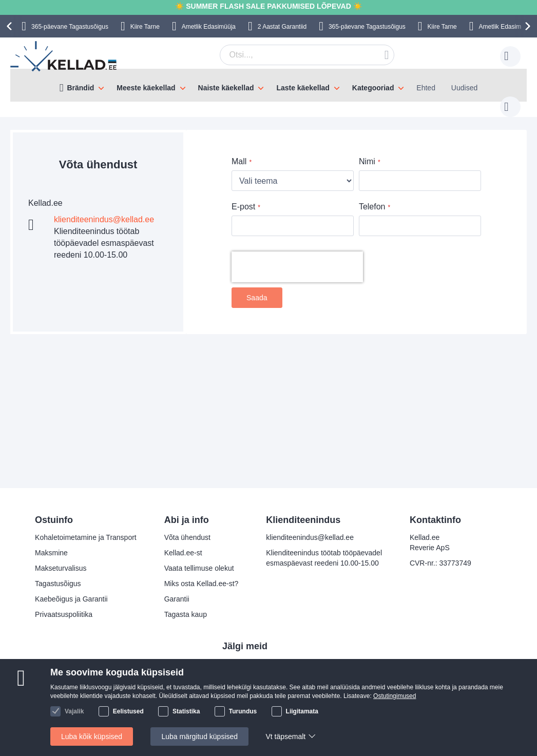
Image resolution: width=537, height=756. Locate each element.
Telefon (372, 196)
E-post (243, 196)
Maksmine (51, 553)
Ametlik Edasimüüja (209, 27)
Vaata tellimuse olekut (199, 568)
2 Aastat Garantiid (282, 27)
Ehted (426, 88)
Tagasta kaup (186, 614)
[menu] (268, 85)
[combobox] (291, 55)
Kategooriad (373, 88)
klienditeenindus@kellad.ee (104, 209)
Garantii (177, 599)
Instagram (246, 681)
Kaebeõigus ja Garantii (71, 599)
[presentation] (11, 26)
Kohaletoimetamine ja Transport (86, 537)
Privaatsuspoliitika (64, 614)
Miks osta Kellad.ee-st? (202, 584)
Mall (239, 151)
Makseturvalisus (61, 568)
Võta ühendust (187, 537)
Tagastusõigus (58, 584)
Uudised (464, 88)
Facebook (246, 664)
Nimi (367, 151)
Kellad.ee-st (183, 553)
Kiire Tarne (145, 27)
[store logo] (64, 56)
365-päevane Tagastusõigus (70, 27)
